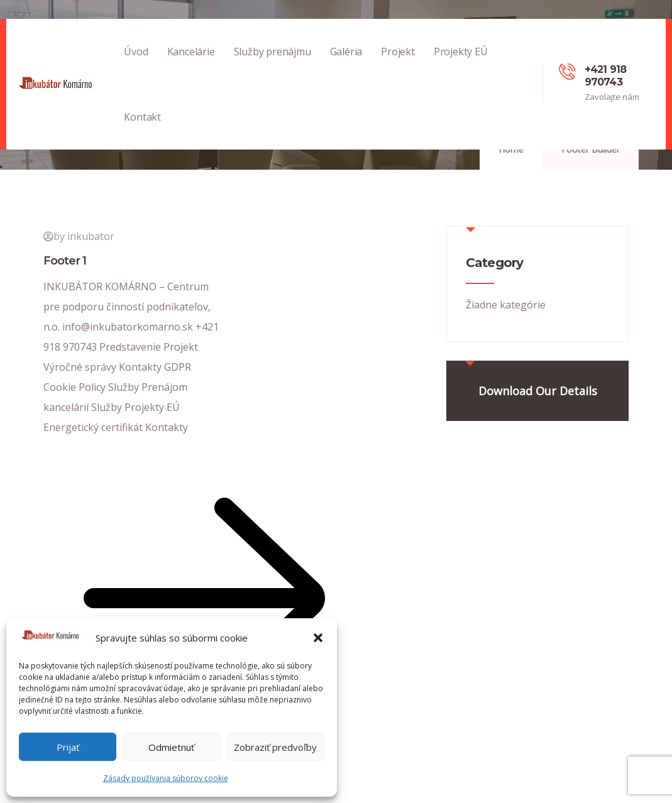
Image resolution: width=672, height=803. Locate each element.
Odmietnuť (171, 747)
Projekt (398, 64)
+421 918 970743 (606, 76)
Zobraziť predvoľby (275, 747)
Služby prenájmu (273, 64)
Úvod (136, 64)
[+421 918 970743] (567, 72)
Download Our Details (538, 391)
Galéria (346, 64)
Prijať (68, 747)
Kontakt (142, 130)
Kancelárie (191, 64)
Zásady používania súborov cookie (166, 778)
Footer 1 (65, 261)
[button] (318, 638)
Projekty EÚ (461, 64)
